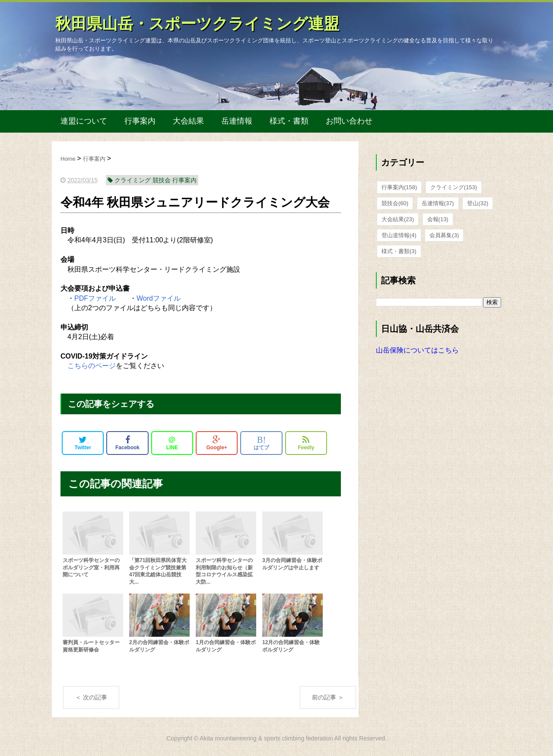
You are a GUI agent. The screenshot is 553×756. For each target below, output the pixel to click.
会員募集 (444, 235)
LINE (172, 443)
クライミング (454, 187)
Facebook (127, 443)
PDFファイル (95, 298)
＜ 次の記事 (91, 697)
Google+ (217, 443)
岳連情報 (237, 121)
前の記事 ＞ (328, 697)
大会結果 (188, 121)
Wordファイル (159, 298)
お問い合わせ (349, 121)
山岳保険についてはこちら (417, 350)
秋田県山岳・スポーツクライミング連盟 (197, 24)
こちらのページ (92, 366)
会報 (438, 219)
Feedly (306, 443)
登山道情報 (399, 235)
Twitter (83, 443)
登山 (478, 203)
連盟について (84, 121)
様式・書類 (289, 121)
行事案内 (140, 121)
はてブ (261, 443)
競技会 (395, 203)
